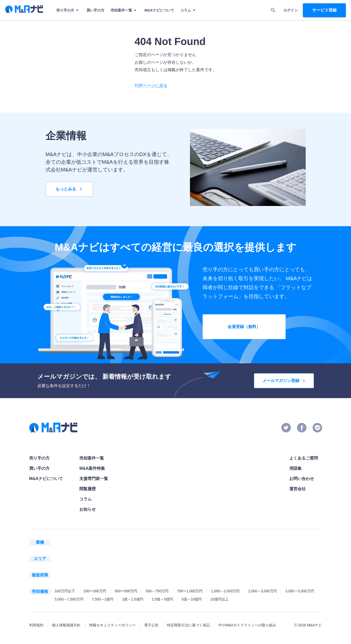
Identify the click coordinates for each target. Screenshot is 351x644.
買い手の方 (95, 10)
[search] (273, 10)
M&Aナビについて (159, 10)
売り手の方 (68, 10)
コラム (189, 10)
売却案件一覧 (124, 10)
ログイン (291, 10)
